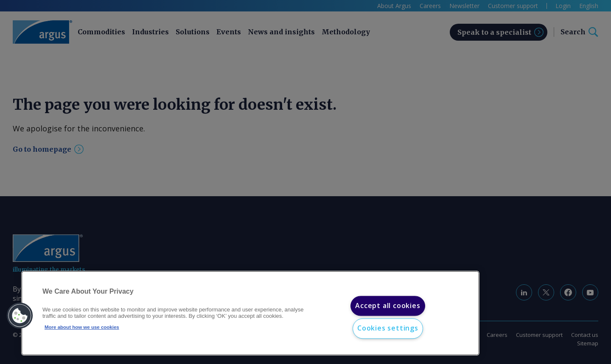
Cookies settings (388, 328)
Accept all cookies (388, 306)
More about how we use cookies (82, 327)
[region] (250, 313)
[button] (20, 316)
